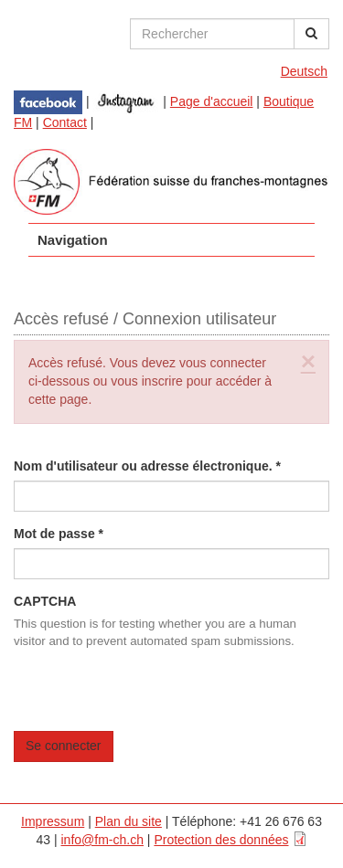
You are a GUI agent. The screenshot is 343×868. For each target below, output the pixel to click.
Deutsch (304, 71)
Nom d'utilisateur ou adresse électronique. (147, 466)
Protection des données (221, 840)
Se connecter (64, 746)
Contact (65, 122)
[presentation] (153, 695)
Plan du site (129, 821)
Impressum (53, 821)
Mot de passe (59, 534)
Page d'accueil (212, 101)
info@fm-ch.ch (102, 840)
